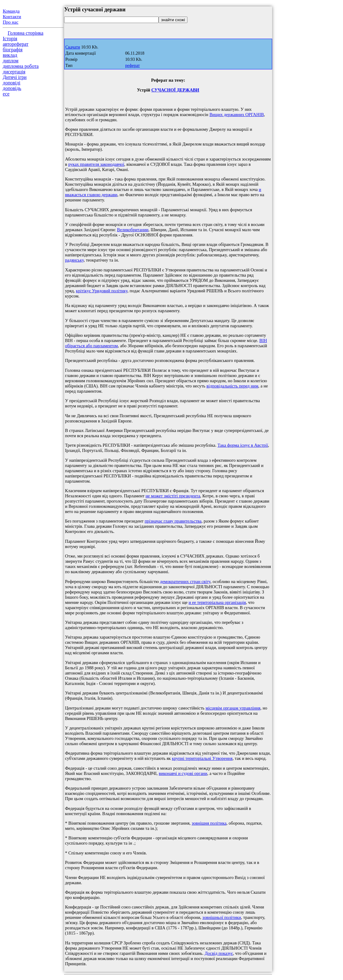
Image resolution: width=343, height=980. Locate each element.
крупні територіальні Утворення (202, 758)
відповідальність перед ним (232, 386)
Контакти (12, 17)
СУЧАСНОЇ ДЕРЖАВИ (175, 90)
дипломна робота (21, 66)
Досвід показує (219, 953)
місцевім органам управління (233, 708)
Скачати (73, 47)
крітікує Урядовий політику (102, 291)
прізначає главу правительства (173, 521)
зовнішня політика (209, 823)
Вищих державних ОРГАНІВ (237, 115)
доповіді (12, 83)
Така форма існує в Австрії (243, 445)
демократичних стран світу (185, 581)
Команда (11, 11)
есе (6, 94)
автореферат (15, 44)
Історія (10, 39)
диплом (11, 61)
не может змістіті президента (173, 496)
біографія (13, 50)
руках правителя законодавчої (96, 164)
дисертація (14, 72)
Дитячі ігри (15, 77)
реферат (133, 66)
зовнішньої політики (222, 917)
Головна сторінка (25, 33)
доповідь (12, 88)
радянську (74, 260)
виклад (10, 55)
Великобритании (133, 230)
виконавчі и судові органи (183, 773)
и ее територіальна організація (217, 602)
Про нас (11, 22)
